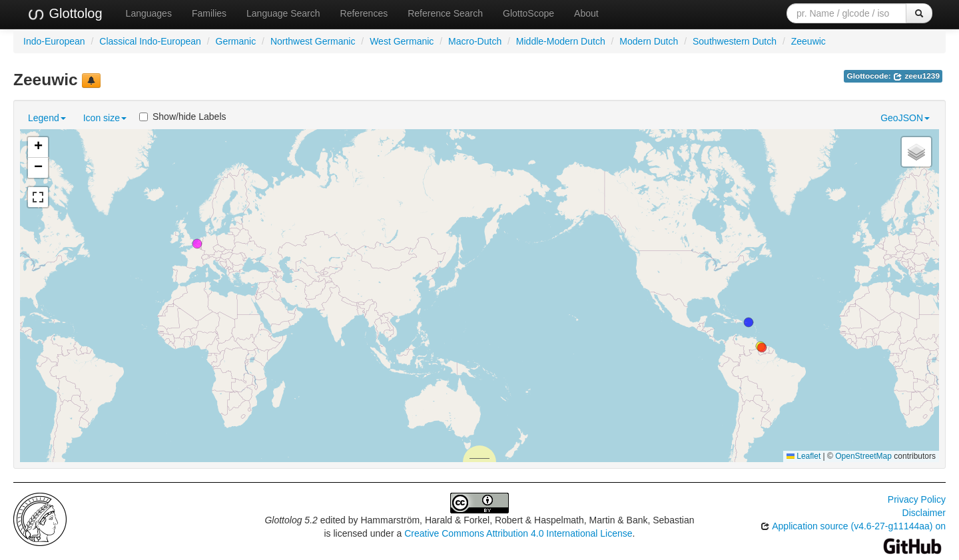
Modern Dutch (649, 41)
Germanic (236, 41)
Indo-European (54, 41)
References (364, 13)
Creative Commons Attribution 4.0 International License (518, 533)
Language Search (283, 13)
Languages (149, 13)
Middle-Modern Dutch (561, 41)
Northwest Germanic (313, 41)
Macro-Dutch (475, 41)
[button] (197, 244)
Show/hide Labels (183, 117)
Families (209, 13)
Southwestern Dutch (735, 41)
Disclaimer (924, 513)
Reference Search (445, 13)
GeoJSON (905, 118)
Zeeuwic (808, 41)
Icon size (105, 118)
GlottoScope (528, 13)
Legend (47, 118)
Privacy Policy (917, 499)
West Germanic (402, 41)
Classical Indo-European (150, 41)
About (586, 13)
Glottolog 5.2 (291, 520)
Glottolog (65, 14)
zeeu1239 (916, 76)
